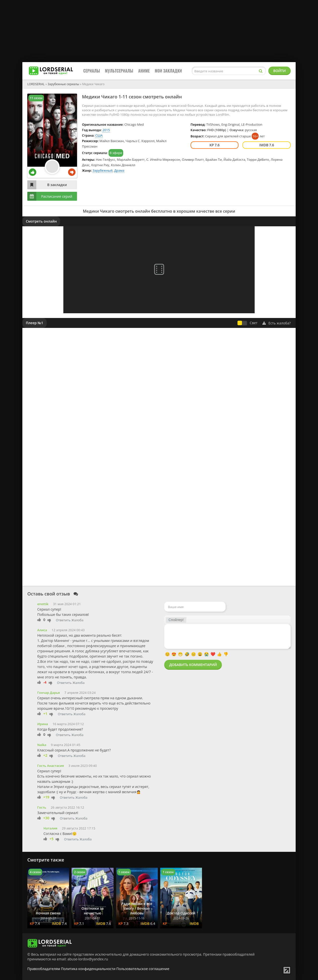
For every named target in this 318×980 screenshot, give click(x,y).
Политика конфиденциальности (88, 969)
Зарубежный (103, 170)
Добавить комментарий (193, 665)
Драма (119, 170)
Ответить (63, 620)
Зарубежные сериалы (63, 84)
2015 (106, 130)
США (99, 135)
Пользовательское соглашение (143, 969)
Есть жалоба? (277, 323)
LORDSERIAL (36, 84)
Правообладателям (44, 969)
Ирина (43, 724)
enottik (43, 604)
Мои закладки (168, 71)
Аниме (144, 71)
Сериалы (92, 71)
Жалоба (77, 620)
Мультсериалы (119, 71)
